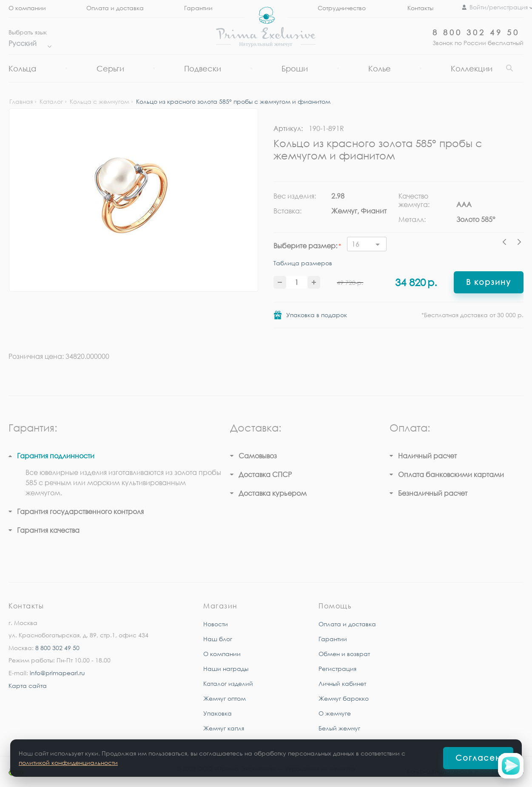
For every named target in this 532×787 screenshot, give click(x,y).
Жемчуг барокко (344, 698)
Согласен (478, 758)
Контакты (420, 8)
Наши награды (226, 669)
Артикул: (288, 128)
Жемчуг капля (224, 728)
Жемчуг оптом (225, 698)
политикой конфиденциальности (68, 763)
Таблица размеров (303, 263)
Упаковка (218, 713)
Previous (506, 243)
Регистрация (337, 669)
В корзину (489, 282)
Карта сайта (28, 686)
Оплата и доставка (115, 8)
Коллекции (472, 68)
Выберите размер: (305, 246)
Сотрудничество (342, 8)
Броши (295, 68)
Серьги (110, 68)
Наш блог (218, 639)
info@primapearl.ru (57, 673)
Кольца (22, 68)
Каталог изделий (228, 683)
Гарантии (198, 8)
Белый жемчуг (339, 728)
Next (519, 243)
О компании (27, 8)
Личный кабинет (342, 683)
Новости (216, 624)
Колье (380, 68)
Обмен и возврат (344, 654)
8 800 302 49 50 (476, 32)
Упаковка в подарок (317, 315)
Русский (28, 43)
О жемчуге (335, 713)
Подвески (203, 68)
